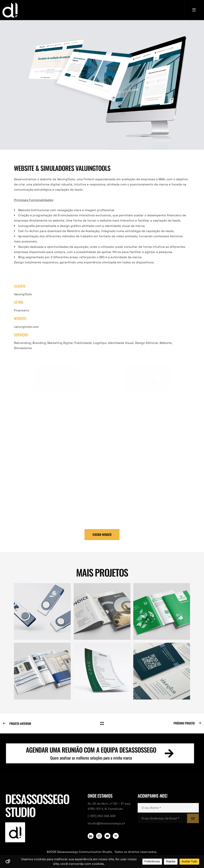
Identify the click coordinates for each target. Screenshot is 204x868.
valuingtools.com (26, 327)
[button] (102, 535)
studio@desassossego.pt (106, 823)
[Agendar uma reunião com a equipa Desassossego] (169, 753)
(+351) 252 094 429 (102, 816)
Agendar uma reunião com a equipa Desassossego (91, 750)
